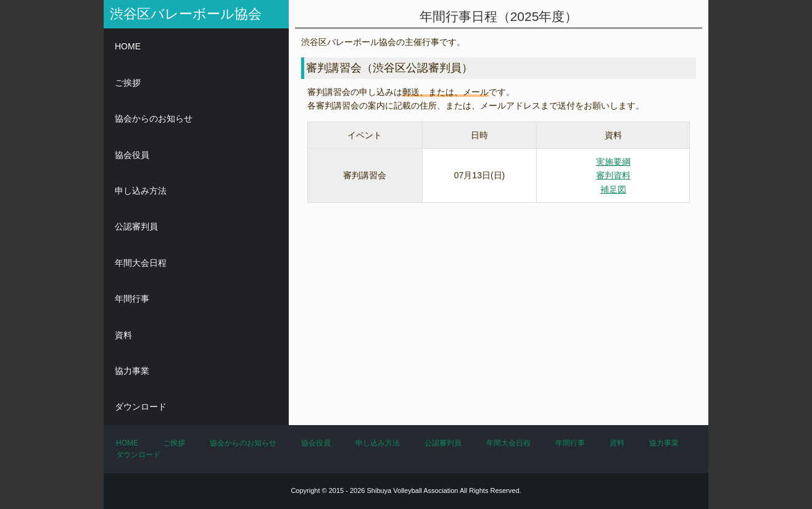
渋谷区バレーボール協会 (186, 14)
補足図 (613, 189)
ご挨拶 (128, 83)
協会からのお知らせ (154, 118)
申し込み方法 (141, 191)
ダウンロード (141, 407)
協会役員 (132, 155)
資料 (123, 335)
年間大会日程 (141, 263)
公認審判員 (136, 226)
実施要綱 (613, 162)
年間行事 (132, 299)
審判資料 (613, 175)
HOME (128, 46)
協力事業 (132, 371)
